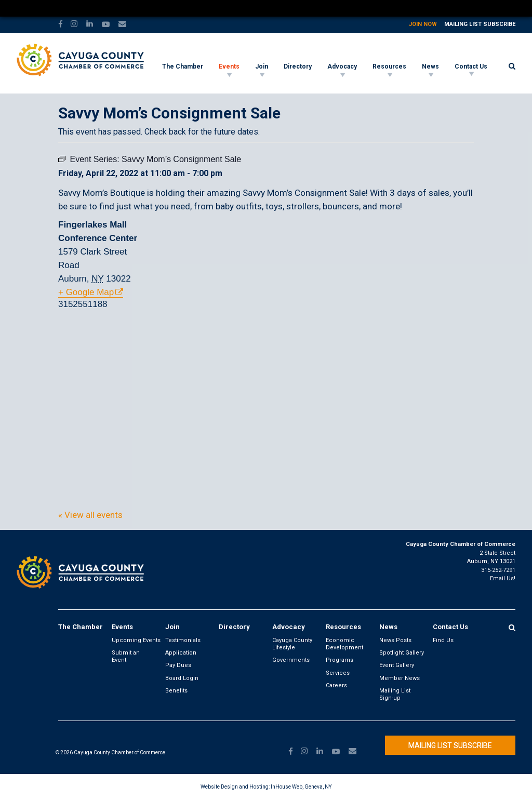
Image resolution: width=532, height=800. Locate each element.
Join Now (423, 24)
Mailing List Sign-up (395, 694)
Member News (400, 678)
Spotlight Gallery (402, 653)
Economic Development (344, 644)
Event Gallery (397, 665)
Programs (340, 660)
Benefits (176, 691)
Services (338, 673)
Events (229, 66)
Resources (389, 66)
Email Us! (503, 578)
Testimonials (183, 640)
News (430, 66)
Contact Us (471, 66)
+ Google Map (86, 292)
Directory (298, 66)
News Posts (395, 640)
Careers (336, 685)
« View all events (90, 515)
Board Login (182, 678)
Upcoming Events (136, 640)
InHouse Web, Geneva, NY (301, 787)
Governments (291, 660)
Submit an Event (126, 656)
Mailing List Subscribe (480, 24)
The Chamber (183, 66)
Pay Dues (178, 665)
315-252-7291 (498, 570)
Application (181, 653)
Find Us (443, 640)
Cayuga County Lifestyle (292, 644)
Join (262, 66)
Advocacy (342, 66)
